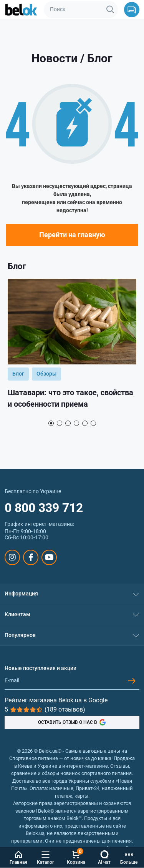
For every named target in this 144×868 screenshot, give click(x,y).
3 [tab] (68, 423)
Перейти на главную (72, 235)
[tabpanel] (72, 347)
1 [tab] (51, 423)
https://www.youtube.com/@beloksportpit (49, 557)
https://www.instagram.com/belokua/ (12, 557)
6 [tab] (93, 423)
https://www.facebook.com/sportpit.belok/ (31, 557)
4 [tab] (76, 423)
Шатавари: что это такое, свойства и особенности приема (70, 398)
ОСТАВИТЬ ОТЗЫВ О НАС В (72, 722)
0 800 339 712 (44, 508)
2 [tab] (60, 423)
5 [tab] (85, 423)
